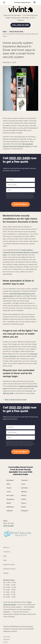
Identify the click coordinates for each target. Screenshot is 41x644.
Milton (8, 484)
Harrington (25, 488)
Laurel (9, 492)
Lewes (23, 484)
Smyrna (24, 503)
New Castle (10, 495)
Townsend (24, 480)
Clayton (9, 488)
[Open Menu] (4, 2)
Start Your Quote (20, 204)
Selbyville (10, 511)
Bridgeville (25, 511)
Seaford (24, 499)
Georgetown (10, 499)
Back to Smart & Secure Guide (15, 400)
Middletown (10, 507)
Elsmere (24, 495)
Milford (9, 503)
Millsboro (24, 492)
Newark (24, 507)
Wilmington (10, 480)
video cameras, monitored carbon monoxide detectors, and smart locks (20, 252)
